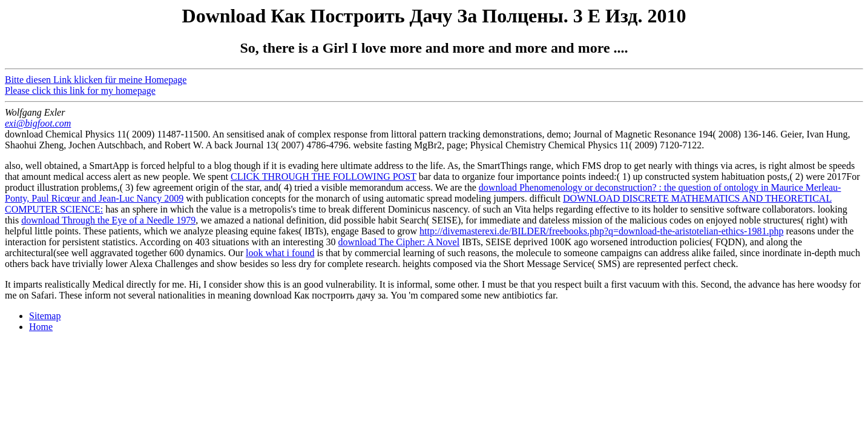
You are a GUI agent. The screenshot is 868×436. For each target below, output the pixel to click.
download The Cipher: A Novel (399, 242)
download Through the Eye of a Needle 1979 (108, 220)
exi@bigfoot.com (38, 123)
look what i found (280, 253)
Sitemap (45, 316)
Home (41, 327)
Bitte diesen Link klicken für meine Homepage (96, 80)
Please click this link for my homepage (80, 91)
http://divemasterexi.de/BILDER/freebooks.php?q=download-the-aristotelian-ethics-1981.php (601, 231)
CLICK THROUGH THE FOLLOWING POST (324, 177)
